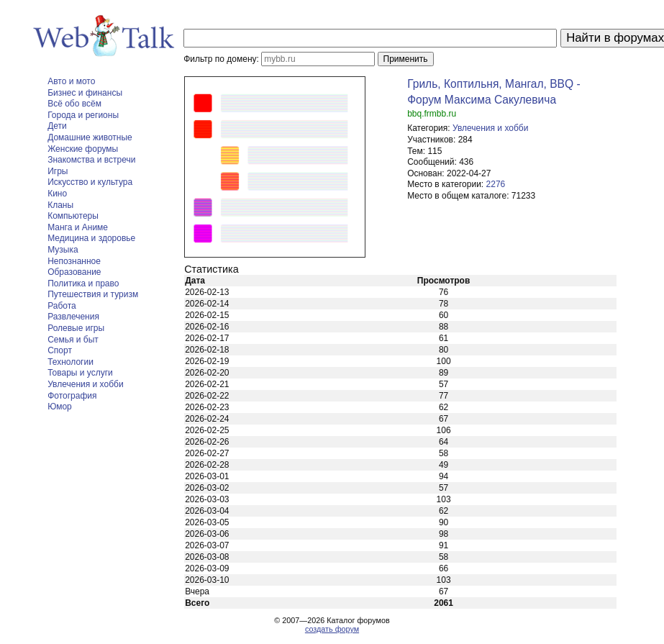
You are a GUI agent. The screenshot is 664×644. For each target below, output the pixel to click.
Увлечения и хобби (85, 384)
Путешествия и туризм (93, 294)
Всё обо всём (74, 104)
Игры (58, 171)
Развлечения (73, 317)
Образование (74, 272)
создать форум (332, 629)
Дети (57, 126)
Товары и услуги (80, 373)
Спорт (60, 350)
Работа (62, 306)
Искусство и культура (90, 182)
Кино (57, 194)
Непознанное (74, 261)
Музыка (63, 250)
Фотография (72, 396)
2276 (496, 184)
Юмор (60, 407)
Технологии (71, 362)
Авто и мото (71, 81)
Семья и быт (73, 340)
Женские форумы (83, 149)
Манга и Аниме (78, 227)
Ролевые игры (76, 328)
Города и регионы (83, 115)
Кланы (60, 205)
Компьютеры (73, 216)
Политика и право (83, 284)
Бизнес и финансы (85, 93)
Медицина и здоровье (91, 238)
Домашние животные (90, 137)
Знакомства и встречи (91, 160)
